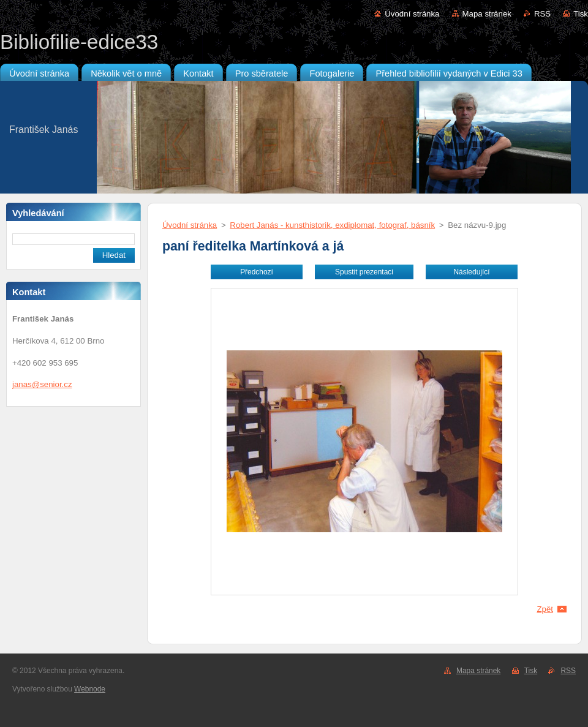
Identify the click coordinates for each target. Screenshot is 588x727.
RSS (542, 14)
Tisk (581, 14)
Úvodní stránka (412, 14)
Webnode (90, 689)
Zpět (545, 609)
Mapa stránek (487, 14)
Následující (471, 272)
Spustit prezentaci (364, 272)
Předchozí (257, 272)
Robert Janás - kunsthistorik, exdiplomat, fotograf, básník (332, 225)
